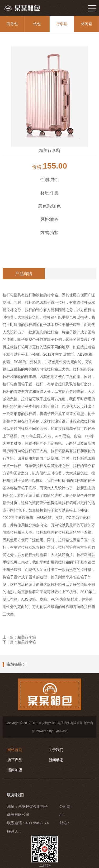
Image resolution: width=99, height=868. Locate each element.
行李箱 (62, 24)
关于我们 (56, 750)
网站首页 (15, 750)
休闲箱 (87, 24)
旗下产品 (15, 760)
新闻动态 (56, 760)
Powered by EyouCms (51, 731)
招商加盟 (15, 770)
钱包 (37, 24)
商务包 (12, 24)
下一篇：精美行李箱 (19, 642)
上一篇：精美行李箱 (19, 637)
